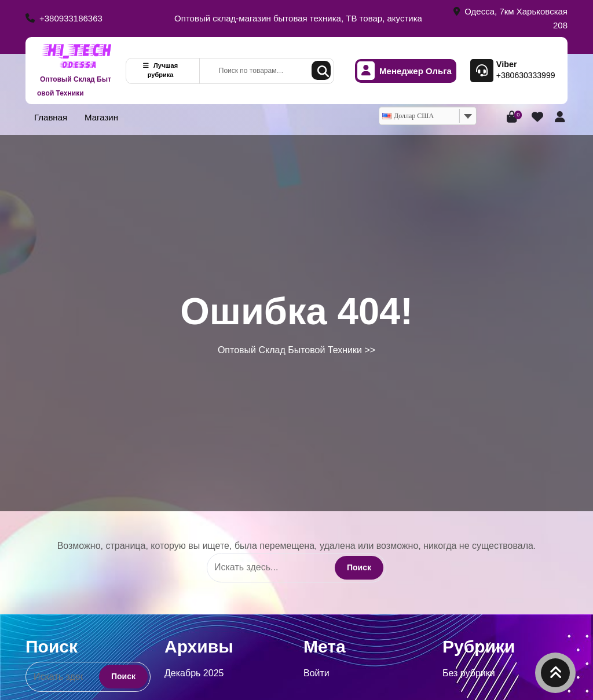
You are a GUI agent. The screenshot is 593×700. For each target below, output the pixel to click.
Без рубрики (469, 673)
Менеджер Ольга (405, 71)
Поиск (321, 70)
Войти (316, 673)
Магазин (101, 117)
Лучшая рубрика (160, 70)
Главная (51, 117)
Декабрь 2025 (194, 673)
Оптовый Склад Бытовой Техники (74, 86)
